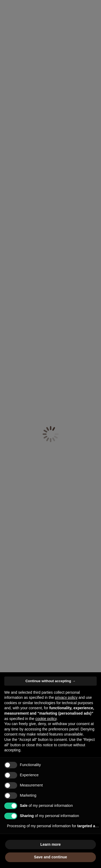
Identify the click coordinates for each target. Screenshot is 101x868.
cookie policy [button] (46, 719)
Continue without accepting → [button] (50, 681)
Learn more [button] (50, 844)
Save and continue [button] (51, 857)
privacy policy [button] (66, 697)
